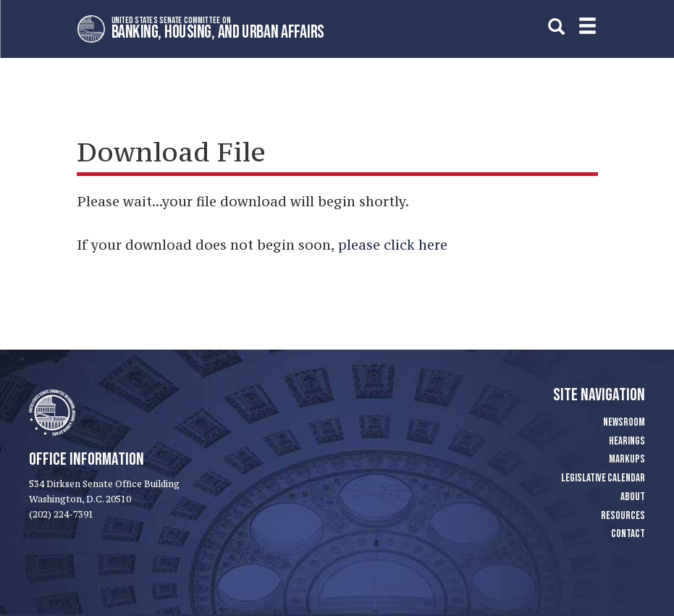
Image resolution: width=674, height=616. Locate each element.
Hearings (627, 441)
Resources (623, 516)
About (633, 497)
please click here (393, 245)
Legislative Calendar (603, 478)
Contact (628, 534)
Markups (627, 459)
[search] (556, 26)
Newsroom (624, 422)
